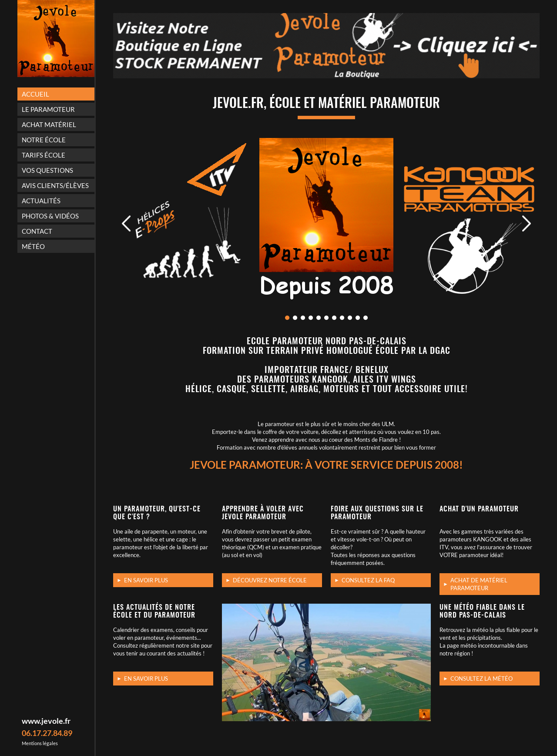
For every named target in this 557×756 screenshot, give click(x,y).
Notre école (44, 140)
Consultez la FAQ (368, 580)
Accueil (35, 94)
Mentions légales (40, 743)
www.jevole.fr (46, 721)
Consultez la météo (482, 679)
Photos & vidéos (50, 216)
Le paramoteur (48, 109)
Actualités (41, 201)
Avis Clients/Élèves (55, 185)
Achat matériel (49, 124)
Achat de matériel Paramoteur (479, 584)
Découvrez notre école (270, 580)
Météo (33, 246)
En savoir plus (146, 580)
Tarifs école (44, 155)
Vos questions (47, 170)
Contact (37, 231)
